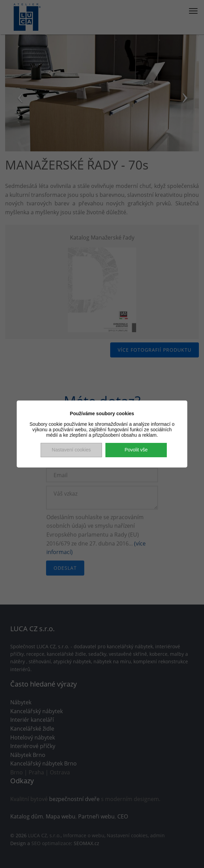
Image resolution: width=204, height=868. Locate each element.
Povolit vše (136, 450)
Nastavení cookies (71, 450)
